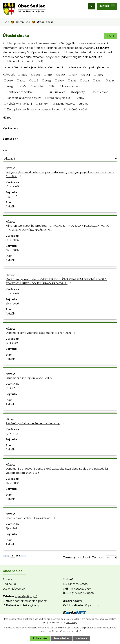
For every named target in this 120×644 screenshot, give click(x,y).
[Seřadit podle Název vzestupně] (13, 116)
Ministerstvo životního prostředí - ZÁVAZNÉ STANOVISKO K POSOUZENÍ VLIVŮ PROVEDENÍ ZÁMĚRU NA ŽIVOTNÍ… (57, 228)
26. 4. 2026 (12, 250)
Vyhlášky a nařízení (19, 104)
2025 (10, 86)
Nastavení (81, 638)
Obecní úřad (23, 22)
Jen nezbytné (61, 638)
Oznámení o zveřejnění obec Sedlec (32, 378)
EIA (53, 86)
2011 (50, 75)
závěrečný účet (77, 109)
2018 (35, 80)
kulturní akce (57, 92)
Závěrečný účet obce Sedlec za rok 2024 (35, 423)
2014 (87, 75)
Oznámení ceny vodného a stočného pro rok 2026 (41, 333)
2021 (73, 80)
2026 (23, 86)
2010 (37, 75)
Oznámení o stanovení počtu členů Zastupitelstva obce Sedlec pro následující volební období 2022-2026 (57, 471)
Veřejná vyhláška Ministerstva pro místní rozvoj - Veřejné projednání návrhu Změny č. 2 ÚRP (60, 174)
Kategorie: (9, 75)
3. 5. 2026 (11, 196)
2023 (99, 80)
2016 (10, 80)
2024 (111, 80)
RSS (111, 36)
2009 (24, 75)
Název (7, 118)
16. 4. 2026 (12, 186)
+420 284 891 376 (26, 596)
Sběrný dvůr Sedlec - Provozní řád (31, 518)
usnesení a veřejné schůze (24, 98)
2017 (22, 80)
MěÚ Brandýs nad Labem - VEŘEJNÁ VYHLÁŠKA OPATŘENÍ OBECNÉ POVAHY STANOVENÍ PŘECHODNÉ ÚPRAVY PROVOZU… (56, 281)
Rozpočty (78, 92)
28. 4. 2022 (12, 483)
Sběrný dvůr (100, 92)
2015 (100, 75)
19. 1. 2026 (12, 343)
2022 (86, 80)
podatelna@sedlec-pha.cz (30, 601)
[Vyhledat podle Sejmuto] (60, 147)
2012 (62, 75)
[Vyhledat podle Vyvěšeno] (60, 135)
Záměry (44, 104)
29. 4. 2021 (12, 528)
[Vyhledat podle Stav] (60, 159)
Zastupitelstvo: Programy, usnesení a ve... (34, 109)
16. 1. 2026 (12, 388)
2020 (61, 80)
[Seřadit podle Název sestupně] (13, 117)
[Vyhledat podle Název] (60, 123)
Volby (81, 98)
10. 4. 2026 (12, 240)
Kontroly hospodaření (21, 92)
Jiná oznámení (71, 86)
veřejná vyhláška (59, 98)
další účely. (71, 622)
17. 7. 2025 (12, 433)
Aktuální (11, 206)
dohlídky (38, 86)
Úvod (6, 22)
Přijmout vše (40, 638)
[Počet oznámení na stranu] (111, 557)
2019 (48, 80)
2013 (75, 75)
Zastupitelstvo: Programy (72, 104)
